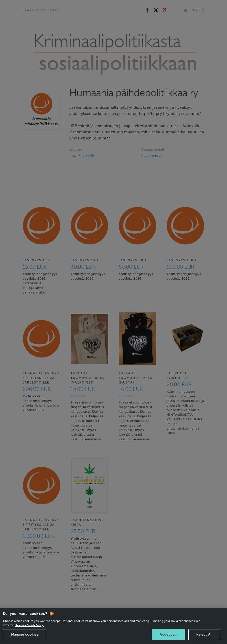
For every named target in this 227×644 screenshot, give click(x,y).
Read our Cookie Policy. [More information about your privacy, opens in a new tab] (31, 633)
